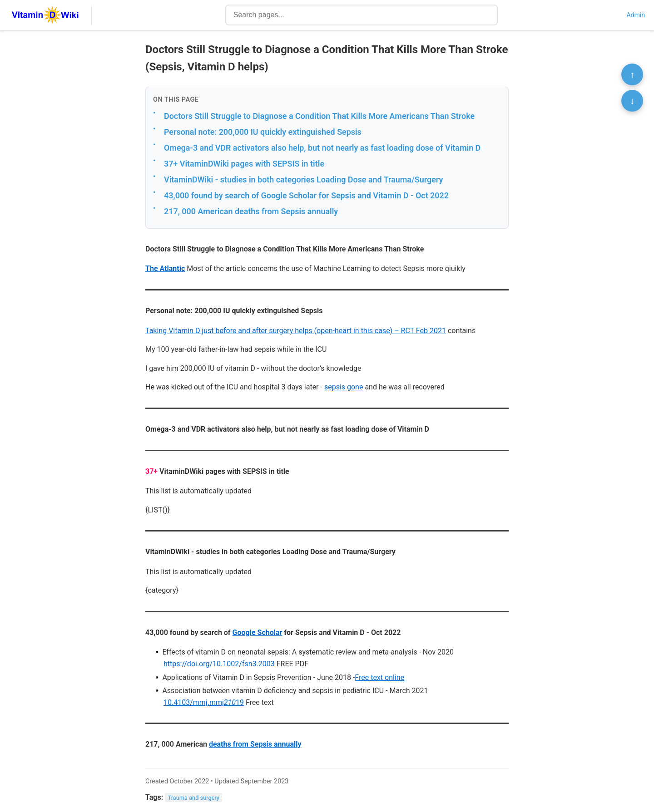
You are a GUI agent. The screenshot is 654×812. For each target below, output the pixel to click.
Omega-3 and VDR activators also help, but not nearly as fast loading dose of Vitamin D (322, 148)
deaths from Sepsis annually (255, 744)
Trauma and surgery (194, 798)
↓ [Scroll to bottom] (632, 101)
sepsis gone (344, 387)
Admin (636, 15)
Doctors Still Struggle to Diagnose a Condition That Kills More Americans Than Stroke (319, 116)
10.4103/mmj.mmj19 (204, 702)
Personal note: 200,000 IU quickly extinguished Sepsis (263, 132)
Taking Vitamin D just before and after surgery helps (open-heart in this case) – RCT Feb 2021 (296, 331)
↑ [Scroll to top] (632, 74)
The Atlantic (165, 268)
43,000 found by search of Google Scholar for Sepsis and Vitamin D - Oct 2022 (306, 195)
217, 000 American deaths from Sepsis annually (251, 211)
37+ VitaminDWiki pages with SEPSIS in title (244, 164)
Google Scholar (258, 632)
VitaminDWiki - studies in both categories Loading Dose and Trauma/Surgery (303, 180)
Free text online (379, 677)
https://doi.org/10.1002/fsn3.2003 (219, 664)
